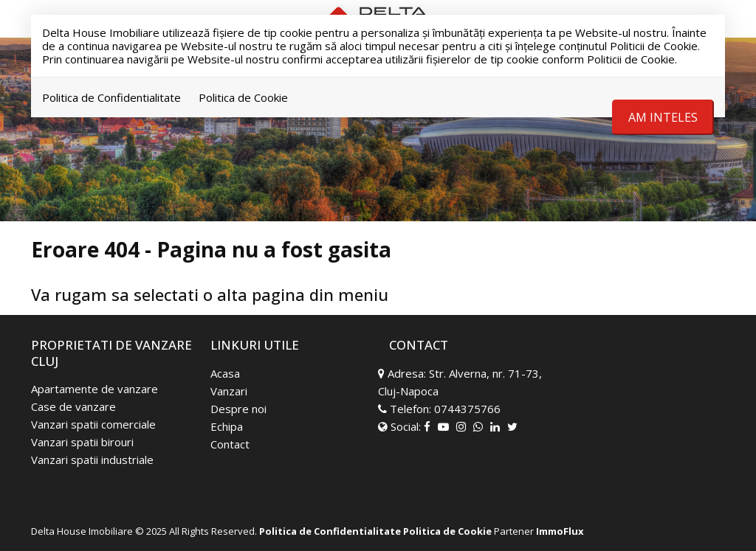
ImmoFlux (560, 531)
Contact (230, 444)
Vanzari (229, 391)
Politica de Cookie (243, 97)
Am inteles (663, 117)
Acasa (225, 373)
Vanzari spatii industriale (92, 460)
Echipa (227, 426)
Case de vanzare (73, 406)
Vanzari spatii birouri (82, 442)
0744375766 (467, 409)
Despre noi (238, 409)
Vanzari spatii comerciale (93, 424)
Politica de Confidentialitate (111, 97)
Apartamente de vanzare (94, 389)
